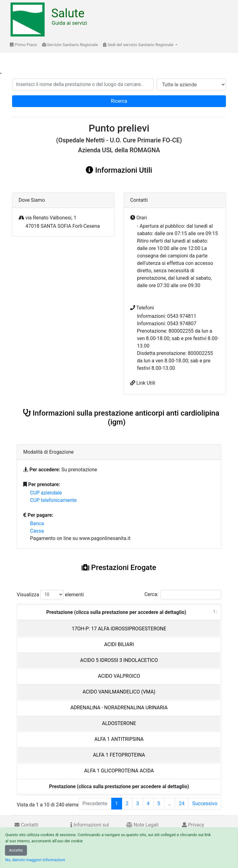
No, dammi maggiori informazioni (35, 860)
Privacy (193, 825)
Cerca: (183, 595)
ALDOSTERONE (119, 723)
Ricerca (119, 101)
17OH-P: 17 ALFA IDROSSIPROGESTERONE (119, 629)
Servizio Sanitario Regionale (70, 45)
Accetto (16, 850)
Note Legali (142, 825)
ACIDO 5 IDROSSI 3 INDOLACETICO (119, 660)
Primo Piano (24, 45)
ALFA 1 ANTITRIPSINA (119, 739)
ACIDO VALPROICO (119, 676)
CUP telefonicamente (53, 500)
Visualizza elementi (50, 595)
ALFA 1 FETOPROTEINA (119, 755)
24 (182, 803)
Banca (37, 523)
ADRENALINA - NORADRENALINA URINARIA (119, 708)
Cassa (37, 531)
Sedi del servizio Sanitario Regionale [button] (139, 45)
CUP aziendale (46, 493)
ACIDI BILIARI (119, 644)
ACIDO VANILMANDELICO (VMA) (119, 692)
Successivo (205, 803)
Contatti (26, 825)
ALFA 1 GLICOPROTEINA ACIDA (119, 771)
